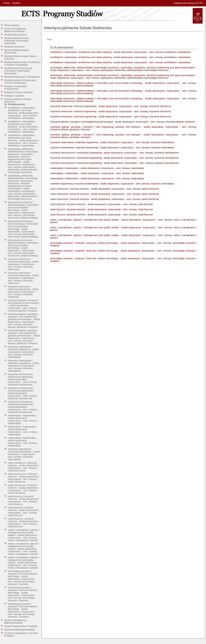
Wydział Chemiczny (15, 47)
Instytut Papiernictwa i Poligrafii (21, 626)
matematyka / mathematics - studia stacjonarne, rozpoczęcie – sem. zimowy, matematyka (23, 419)
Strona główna (12, 25)
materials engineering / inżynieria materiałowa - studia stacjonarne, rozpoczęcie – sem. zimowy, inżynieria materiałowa (24, 454)
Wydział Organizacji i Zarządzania (22, 77)
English (16, 3)
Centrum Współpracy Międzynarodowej (15, 621)
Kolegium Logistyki (14, 96)
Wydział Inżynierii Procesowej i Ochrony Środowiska (20, 81)
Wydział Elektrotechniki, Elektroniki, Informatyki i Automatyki (17, 41)
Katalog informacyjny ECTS (189, 3)
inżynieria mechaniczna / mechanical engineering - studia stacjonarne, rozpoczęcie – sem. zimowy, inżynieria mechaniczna (23, 379)
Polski (6, 3)
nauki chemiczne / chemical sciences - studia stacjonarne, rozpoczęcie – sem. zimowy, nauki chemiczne (23, 467)
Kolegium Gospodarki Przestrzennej (16, 87)
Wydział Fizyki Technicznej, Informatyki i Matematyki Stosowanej (19, 71)
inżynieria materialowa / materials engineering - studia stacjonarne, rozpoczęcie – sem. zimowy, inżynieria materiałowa (23, 352)
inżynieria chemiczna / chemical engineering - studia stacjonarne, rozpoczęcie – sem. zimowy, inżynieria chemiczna (23, 264)
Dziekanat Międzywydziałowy (20, 630)
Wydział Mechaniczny (16, 35)
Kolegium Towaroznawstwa (18, 92)
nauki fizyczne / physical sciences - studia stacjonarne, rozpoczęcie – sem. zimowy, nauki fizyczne (23, 500)
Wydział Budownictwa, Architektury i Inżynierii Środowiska (23, 63)
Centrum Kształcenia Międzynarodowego (15, 30)
